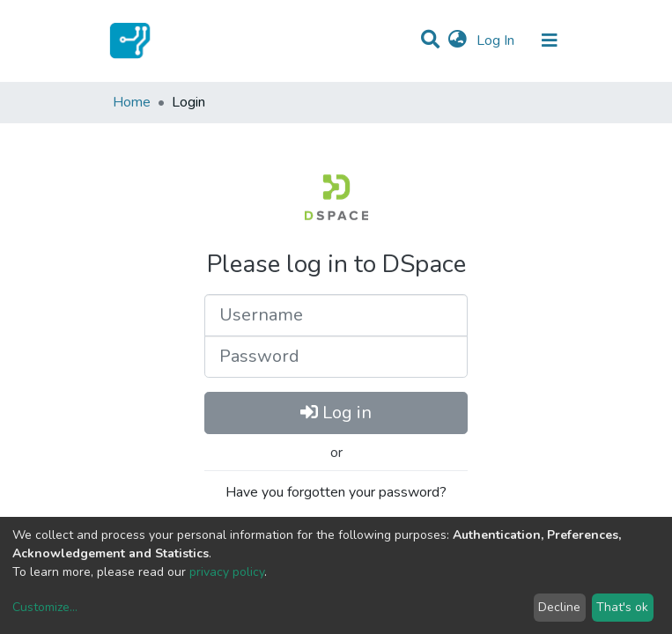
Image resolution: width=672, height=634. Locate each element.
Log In (497, 41)
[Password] (336, 357)
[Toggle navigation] (550, 41)
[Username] (336, 315)
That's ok (622, 607)
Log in (336, 413)
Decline (559, 607)
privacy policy (227, 572)
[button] (458, 41)
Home (132, 102)
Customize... (45, 607)
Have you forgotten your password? (336, 492)
